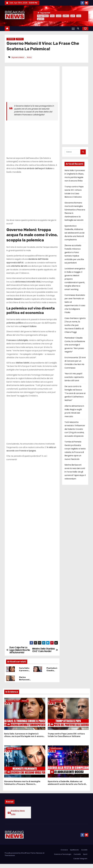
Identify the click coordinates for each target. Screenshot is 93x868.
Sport (85, 858)
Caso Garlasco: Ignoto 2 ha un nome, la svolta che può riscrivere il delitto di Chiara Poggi (75, 325)
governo (41, 19)
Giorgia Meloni (43, 16)
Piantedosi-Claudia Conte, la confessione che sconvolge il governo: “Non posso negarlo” (75, 345)
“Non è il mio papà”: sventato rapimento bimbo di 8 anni (74, 377)
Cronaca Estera (56, 708)
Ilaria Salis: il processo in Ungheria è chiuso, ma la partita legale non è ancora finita (24, 742)
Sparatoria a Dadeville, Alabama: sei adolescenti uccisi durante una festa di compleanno (74, 233)
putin (73, 16)
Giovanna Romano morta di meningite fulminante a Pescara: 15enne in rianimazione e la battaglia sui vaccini (22, 788)
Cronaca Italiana (13, 708)
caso (79, 16)
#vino (29, 57)
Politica (20, 39)
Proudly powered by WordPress (17, 857)
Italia (52, 16)
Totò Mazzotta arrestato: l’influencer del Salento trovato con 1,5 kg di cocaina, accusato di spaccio (75, 429)
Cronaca (10, 754)
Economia (11, 39)
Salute (19, 754)
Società (84, 854)
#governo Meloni (18, 57)
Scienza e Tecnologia (63, 858)
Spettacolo (74, 854)
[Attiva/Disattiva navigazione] (73, 29)
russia (59, 16)
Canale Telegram (80, 863)
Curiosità (77, 858)
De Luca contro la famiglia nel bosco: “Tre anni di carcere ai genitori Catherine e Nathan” (75, 393)
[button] (79, 29)
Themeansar (10, 860)
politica (66, 16)
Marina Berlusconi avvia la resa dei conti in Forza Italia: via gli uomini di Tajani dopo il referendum (75, 472)
